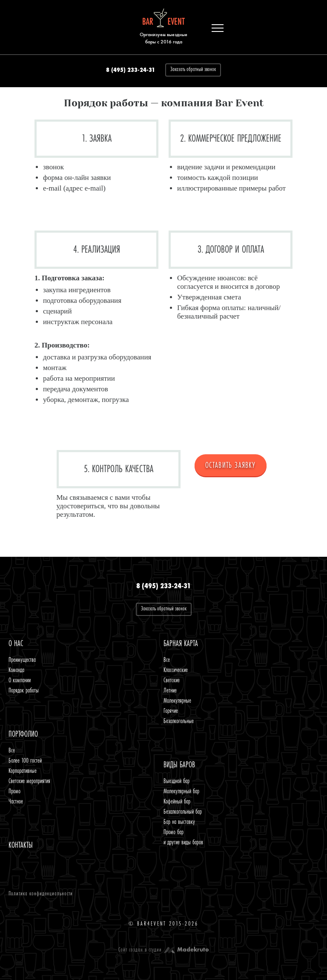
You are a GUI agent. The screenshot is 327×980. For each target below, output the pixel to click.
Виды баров (179, 765)
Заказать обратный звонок (193, 69)
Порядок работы (24, 690)
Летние (170, 690)
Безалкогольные (179, 721)
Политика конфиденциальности (41, 894)
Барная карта (181, 644)
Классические (176, 670)
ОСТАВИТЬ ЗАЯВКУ (231, 465)
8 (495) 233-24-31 (131, 70)
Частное (16, 801)
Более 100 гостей (25, 761)
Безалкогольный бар (183, 812)
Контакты (21, 845)
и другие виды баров (183, 842)
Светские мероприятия (29, 781)
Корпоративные (23, 771)
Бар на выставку (179, 822)
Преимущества (22, 660)
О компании (20, 680)
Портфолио (23, 734)
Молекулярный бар (181, 791)
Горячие (171, 711)
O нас (16, 644)
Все (167, 660)
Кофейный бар (177, 801)
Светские (172, 680)
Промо (14, 791)
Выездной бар (176, 781)
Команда (16, 670)
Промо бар (174, 832)
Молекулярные (177, 701)
